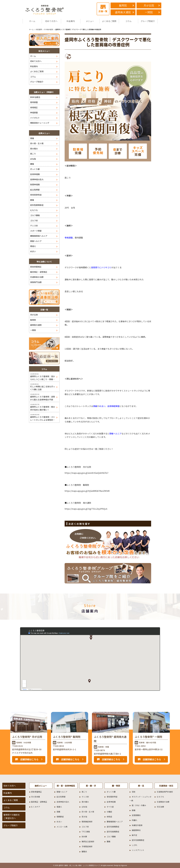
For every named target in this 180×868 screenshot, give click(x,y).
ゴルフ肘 (34, 220)
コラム (128, 21)
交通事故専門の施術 (165, 792)
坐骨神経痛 (35, 174)
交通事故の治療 (37, 277)
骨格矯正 (34, 107)
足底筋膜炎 (136, 815)
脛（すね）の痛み (139, 805)
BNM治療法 (35, 97)
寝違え (33, 246)
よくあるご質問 (109, 21)
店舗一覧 (103, 9)
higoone (124, 865)
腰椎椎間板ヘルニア (39, 236)
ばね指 (33, 159)
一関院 (149, 12)
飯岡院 (123, 5)
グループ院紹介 (148, 21)
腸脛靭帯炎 (136, 830)
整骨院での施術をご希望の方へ (12, 816)
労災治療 (160, 807)
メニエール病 (62, 827)
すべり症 (110, 807)
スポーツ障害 (36, 231)
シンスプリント (138, 850)
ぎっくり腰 (35, 169)
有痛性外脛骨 (137, 825)
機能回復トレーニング (40, 123)
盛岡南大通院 (123, 12)
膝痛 (32, 200)
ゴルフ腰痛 (35, 215)
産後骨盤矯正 (36, 267)
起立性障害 (35, 190)
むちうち (34, 210)
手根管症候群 (87, 846)
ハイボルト (35, 118)
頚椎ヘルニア (36, 241)
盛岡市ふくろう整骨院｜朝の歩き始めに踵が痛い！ (43, 408)
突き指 (84, 817)
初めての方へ (51, 21)
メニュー (90, 21)
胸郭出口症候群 (88, 841)
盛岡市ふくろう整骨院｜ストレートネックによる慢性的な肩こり (43, 418)
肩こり (33, 154)
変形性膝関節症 (37, 205)
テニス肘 (34, 226)
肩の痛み (34, 149)
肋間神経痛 (35, 184)
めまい (33, 251)
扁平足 (134, 835)
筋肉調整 (34, 102)
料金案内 (71, 21)
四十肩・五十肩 (37, 143)
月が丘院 (149, 5)
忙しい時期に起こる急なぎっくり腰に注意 (42, 388)
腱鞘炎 (84, 852)
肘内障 (84, 837)
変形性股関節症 (113, 832)
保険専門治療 (36, 282)
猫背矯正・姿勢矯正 (39, 272)
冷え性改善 (35, 797)
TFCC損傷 (86, 832)
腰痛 (32, 164)
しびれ (134, 845)
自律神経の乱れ (37, 179)
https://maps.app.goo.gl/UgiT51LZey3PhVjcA (86, 509)
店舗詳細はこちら (29, 759)
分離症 (109, 812)
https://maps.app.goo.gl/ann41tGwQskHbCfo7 (87, 473)
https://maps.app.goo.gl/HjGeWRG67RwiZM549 (87, 491)
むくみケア (36, 807)
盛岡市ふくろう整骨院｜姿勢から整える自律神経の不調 (43, 398)
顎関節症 (60, 817)
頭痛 (32, 138)
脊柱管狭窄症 (36, 195)
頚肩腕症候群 (87, 822)
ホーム (32, 21)
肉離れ (134, 820)
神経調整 (34, 112)
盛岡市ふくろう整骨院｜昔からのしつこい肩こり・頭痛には (43, 378)
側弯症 (109, 817)
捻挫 (134, 792)
